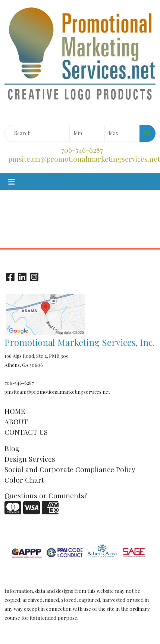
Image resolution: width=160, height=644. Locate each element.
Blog (12, 448)
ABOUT (16, 422)
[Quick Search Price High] (122, 133)
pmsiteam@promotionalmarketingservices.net (84, 159)
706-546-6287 (82, 150)
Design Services (30, 459)
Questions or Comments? (46, 496)
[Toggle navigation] (12, 182)
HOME (15, 411)
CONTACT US (26, 432)
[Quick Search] (37, 133)
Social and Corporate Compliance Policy (70, 469)
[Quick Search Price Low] (87, 133)
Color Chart (24, 480)
